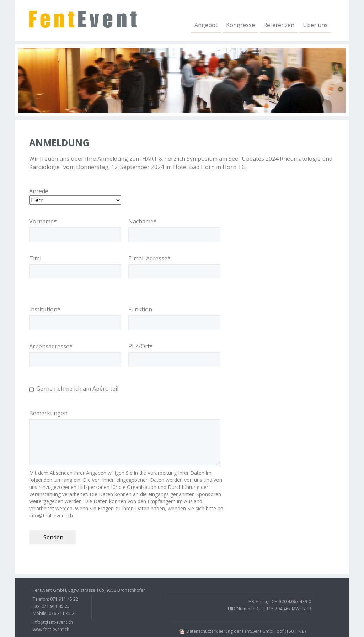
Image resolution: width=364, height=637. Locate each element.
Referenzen (279, 25)
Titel (35, 258)
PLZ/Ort (141, 346)
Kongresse (240, 25)
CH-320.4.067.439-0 (291, 602)
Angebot (206, 25)
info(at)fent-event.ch (53, 622)
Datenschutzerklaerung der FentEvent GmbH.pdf (246, 631)
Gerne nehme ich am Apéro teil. (78, 389)
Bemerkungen (48, 413)
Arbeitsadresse (51, 346)
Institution (45, 309)
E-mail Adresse (149, 258)
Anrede (39, 191)
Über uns (315, 25)
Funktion (140, 309)
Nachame (143, 221)
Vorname (43, 221)
